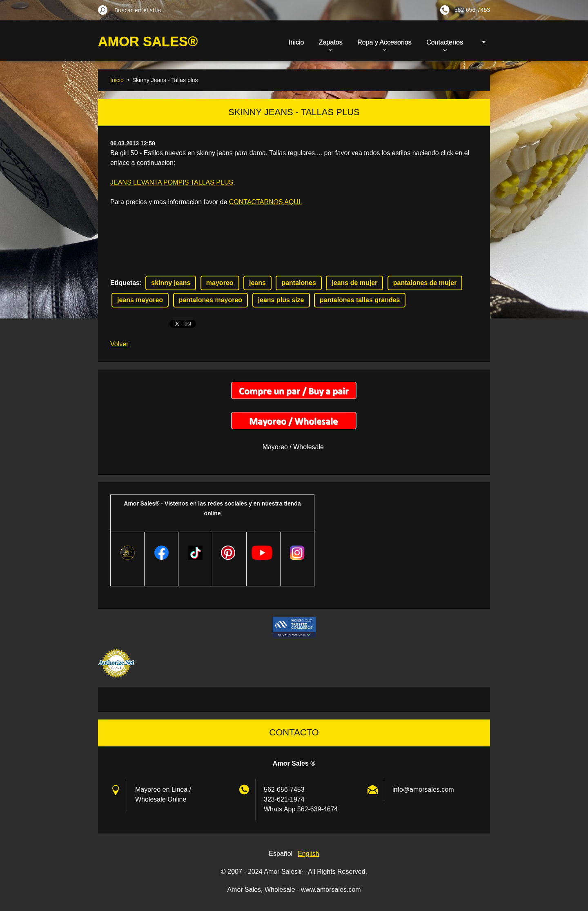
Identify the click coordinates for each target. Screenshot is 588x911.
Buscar (103, 10)
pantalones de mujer (425, 283)
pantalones (298, 283)
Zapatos (331, 45)
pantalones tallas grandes (360, 300)
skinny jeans (171, 283)
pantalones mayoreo (211, 300)
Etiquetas (125, 283)
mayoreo (220, 283)
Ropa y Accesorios (384, 45)
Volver (119, 344)
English (308, 854)
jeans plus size (281, 300)
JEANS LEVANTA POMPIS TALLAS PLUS (172, 182)
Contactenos (445, 45)
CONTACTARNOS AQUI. (266, 202)
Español (281, 854)
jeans (257, 283)
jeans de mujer (354, 283)
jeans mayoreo (140, 300)
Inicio (296, 42)
